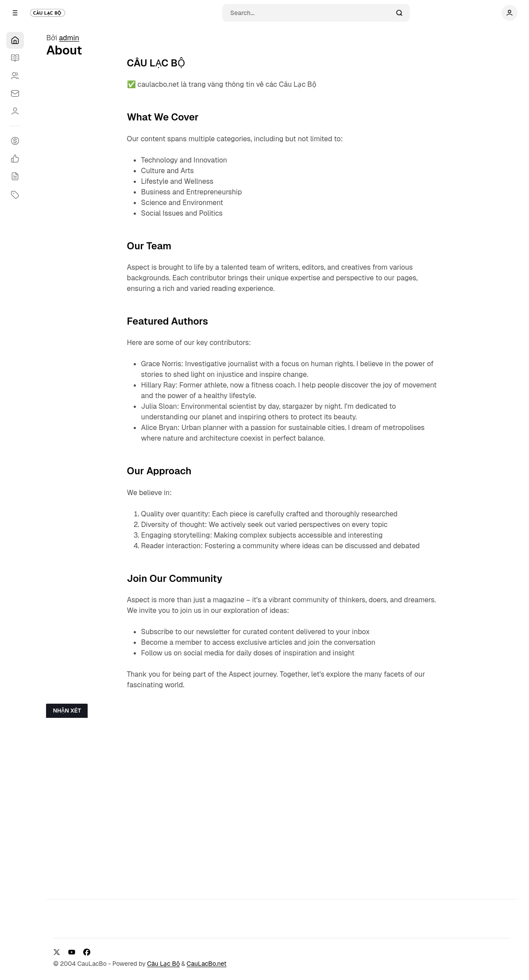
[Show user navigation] (510, 13)
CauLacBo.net (207, 964)
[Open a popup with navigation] (15, 13)
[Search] (310, 13)
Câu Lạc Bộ (163, 964)
